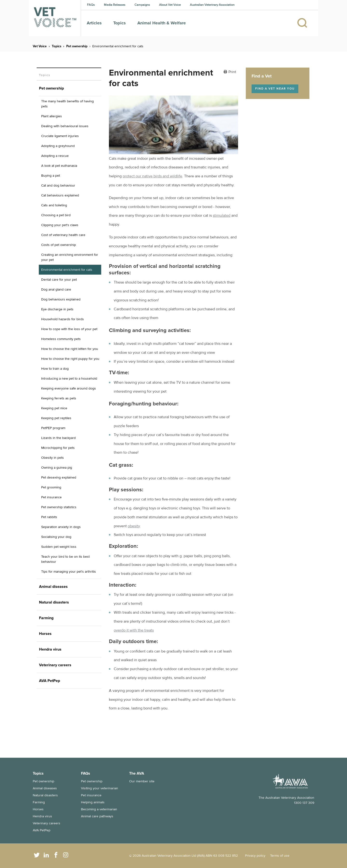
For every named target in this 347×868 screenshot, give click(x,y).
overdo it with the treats (134, 630)
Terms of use (280, 856)
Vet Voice (40, 46)
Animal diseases (45, 788)
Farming (39, 802)
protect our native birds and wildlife (152, 176)
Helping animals (93, 802)
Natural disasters (45, 795)
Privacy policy (255, 856)
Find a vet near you (275, 89)
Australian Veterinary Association (212, 5)
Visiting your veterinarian (100, 788)
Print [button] (232, 72)
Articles (94, 23)
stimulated (222, 215)
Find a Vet (262, 76)
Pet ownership (77, 46)
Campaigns (142, 5)
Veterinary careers (47, 823)
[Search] (305, 23)
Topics (120, 23)
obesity (134, 526)
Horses (38, 809)
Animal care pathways (97, 816)
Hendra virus (42, 816)
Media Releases (115, 5)
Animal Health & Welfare (162, 23)
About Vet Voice (170, 5)
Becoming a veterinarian (99, 809)
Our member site (142, 781)
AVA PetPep (42, 830)
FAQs (91, 5)
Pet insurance (91, 795)
